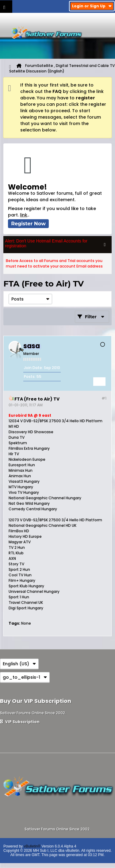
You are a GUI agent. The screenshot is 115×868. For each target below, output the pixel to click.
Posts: (30, 377)
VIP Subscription (20, 722)
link (24, 215)
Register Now (28, 224)
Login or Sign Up (92, 6)
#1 (104, 398)
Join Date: (33, 368)
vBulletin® (32, 846)
